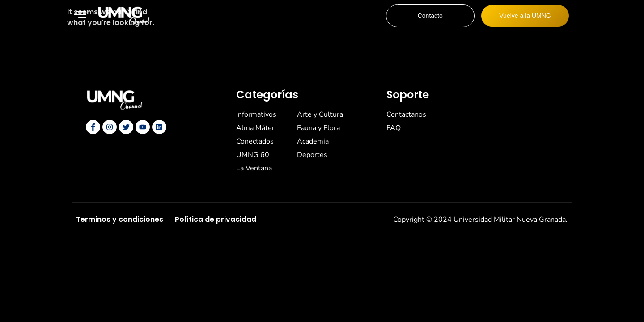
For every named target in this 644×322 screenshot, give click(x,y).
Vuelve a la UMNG (525, 16)
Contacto (430, 16)
